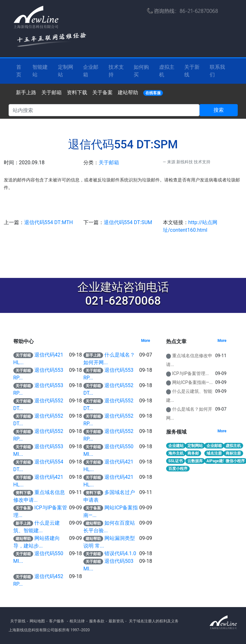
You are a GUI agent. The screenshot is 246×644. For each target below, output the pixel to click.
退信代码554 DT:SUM (128, 222)
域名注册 (214, 453)
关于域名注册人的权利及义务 (154, 621)
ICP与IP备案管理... (190, 373)
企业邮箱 (91, 71)
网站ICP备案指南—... (193, 382)
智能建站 (40, 71)
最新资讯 (116, 621)
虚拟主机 (167, 71)
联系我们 (217, 71)
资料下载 (77, 92)
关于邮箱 (52, 92)
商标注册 (233, 453)
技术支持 (116, 71)
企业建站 (176, 446)
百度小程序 (178, 469)
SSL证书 (176, 461)
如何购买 (141, 71)
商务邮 (193, 453)
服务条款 (97, 621)
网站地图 (37, 621)
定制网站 (66, 71)
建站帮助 (128, 92)
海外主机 (176, 453)
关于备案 (102, 92)
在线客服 (153, 93)
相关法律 (77, 621)
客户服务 (57, 621)
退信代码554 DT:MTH (49, 222)
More (145, 341)
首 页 (19, 71)
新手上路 (26, 92)
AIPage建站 (217, 461)
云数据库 (195, 461)
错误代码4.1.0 (120, 553)
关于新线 (192, 71)
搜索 (219, 110)
